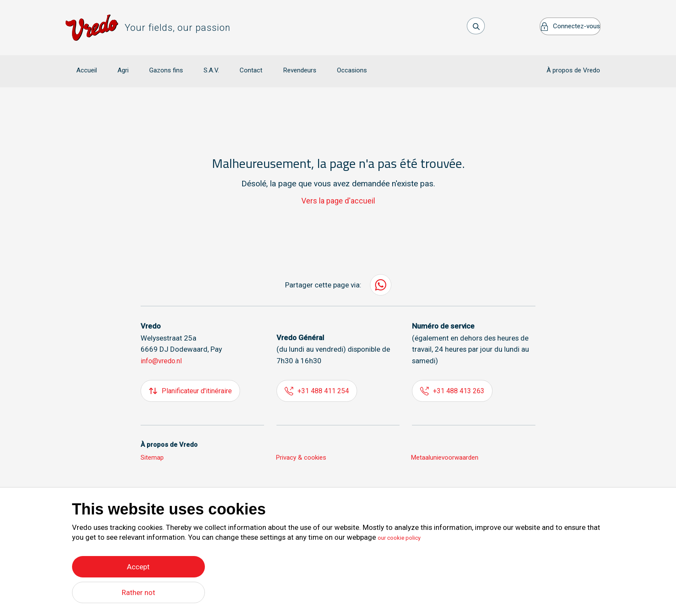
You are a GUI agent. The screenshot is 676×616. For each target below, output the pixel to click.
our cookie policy (405, 535)
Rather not (138, 592)
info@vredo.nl (163, 349)
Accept (138, 564)
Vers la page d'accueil (338, 188)
